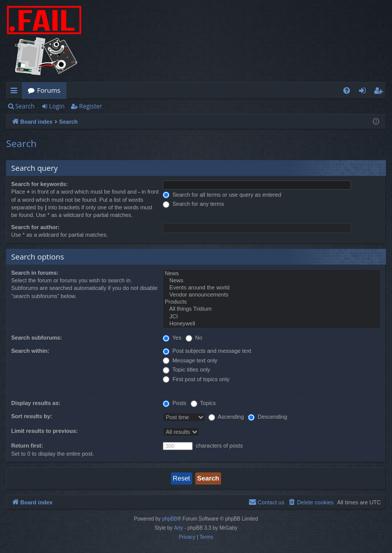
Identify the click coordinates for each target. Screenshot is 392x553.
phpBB (170, 519)
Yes (172, 338)
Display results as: (36, 403)
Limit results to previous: (44, 431)
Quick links (16, 92)
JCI (272, 317)
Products (272, 302)
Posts (175, 403)
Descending (268, 417)
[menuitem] (347, 90)
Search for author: (35, 227)
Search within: (30, 351)
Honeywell (272, 324)
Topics (203, 403)
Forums (49, 90)
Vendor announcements (272, 295)
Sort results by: (32, 416)
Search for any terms (193, 204)
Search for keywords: (40, 184)
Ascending (226, 417)
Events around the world (272, 288)
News (272, 274)
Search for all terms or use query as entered (222, 195)
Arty (179, 528)
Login (57, 106)
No (194, 338)
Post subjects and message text (207, 351)
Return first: (27, 446)
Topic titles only (186, 370)
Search (25, 106)
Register (91, 106)
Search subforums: (37, 338)
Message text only (190, 360)
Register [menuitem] (380, 92)
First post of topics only (196, 379)
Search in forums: (35, 273)
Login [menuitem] (364, 92)
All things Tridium (272, 309)
